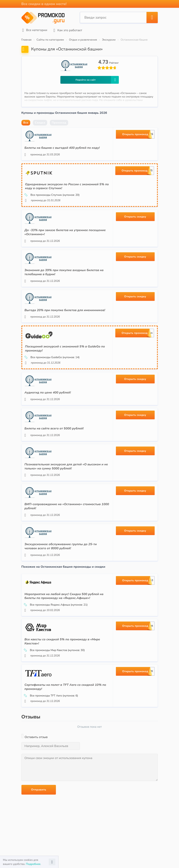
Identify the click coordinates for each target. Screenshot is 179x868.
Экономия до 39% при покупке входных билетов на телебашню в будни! (64, 271)
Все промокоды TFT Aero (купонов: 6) (51, 694)
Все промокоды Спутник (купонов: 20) (52, 194)
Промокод (59, 121)
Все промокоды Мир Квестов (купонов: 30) (55, 649)
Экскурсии (109, 39)
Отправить (39, 788)
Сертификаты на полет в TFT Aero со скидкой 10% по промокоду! (65, 686)
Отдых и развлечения (83, 39)
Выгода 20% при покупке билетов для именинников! (65, 309)
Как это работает (67, 30)
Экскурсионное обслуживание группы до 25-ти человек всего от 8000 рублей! (61, 545)
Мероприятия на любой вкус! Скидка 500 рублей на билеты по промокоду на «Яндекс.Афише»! (64, 595)
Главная (26, 39)
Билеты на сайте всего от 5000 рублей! (54, 427)
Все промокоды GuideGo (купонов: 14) (52, 356)
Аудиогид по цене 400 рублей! (48, 391)
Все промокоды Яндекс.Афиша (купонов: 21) (56, 604)
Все (26, 121)
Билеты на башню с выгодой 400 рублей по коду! (62, 146)
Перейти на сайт (97, 78)
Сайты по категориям (50, 39)
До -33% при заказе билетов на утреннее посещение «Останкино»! (65, 231)
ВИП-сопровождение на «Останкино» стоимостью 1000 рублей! (67, 505)
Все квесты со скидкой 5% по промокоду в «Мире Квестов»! (62, 640)
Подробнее (33, 864)
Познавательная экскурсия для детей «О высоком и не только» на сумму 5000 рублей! (66, 465)
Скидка (40, 121)
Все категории (34, 30)
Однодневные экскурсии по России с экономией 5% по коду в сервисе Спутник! (67, 185)
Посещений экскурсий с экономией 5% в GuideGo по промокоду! (65, 347)
